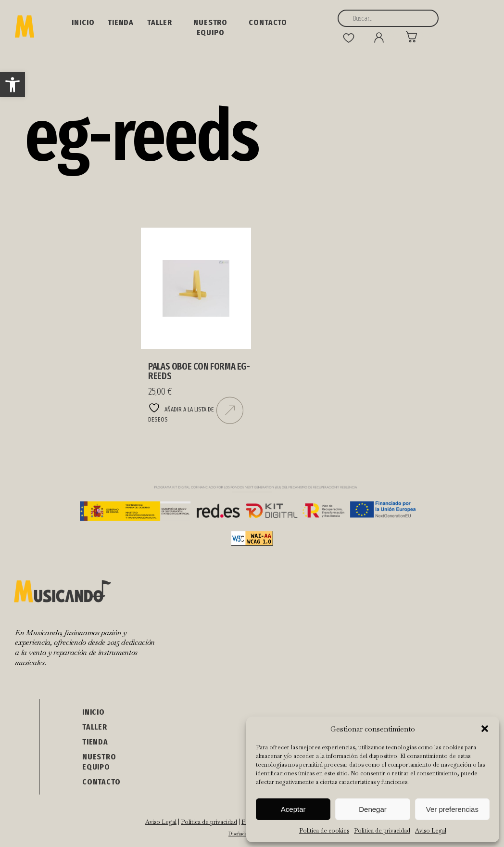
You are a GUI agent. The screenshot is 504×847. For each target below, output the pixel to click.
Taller (160, 22)
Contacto (268, 22)
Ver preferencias (452, 809)
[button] (13, 85)
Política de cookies (324, 831)
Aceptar (293, 809)
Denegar (373, 809)
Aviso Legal (431, 831)
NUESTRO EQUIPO (210, 27)
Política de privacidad (382, 831)
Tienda (121, 22)
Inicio (83, 22)
